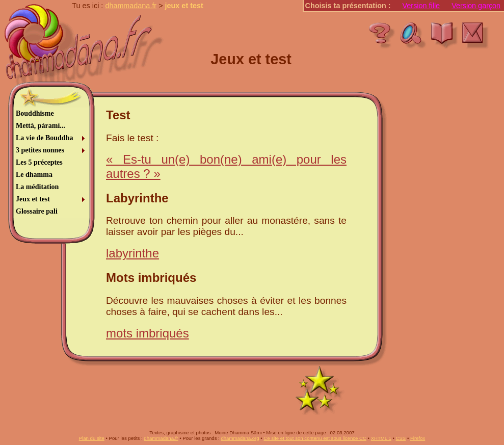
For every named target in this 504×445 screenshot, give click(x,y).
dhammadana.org (240, 438)
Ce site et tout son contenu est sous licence (315, 438)
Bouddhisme (35, 113)
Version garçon (476, 6)
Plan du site (92, 438)
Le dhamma (34, 175)
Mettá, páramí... (41, 126)
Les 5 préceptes (39, 162)
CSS (401, 438)
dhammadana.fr (131, 6)
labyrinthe (132, 253)
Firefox (418, 438)
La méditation (37, 187)
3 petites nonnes (40, 150)
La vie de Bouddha (44, 138)
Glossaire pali (37, 211)
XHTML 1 (381, 438)
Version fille (421, 6)
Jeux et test (33, 199)
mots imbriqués (148, 333)
